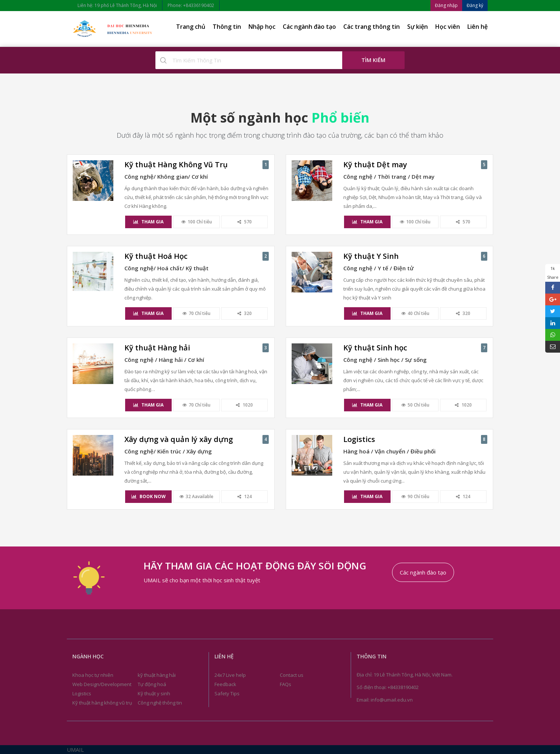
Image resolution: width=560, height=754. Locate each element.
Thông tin (227, 27)
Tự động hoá (152, 684)
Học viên (448, 27)
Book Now (149, 496)
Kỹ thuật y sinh (154, 693)
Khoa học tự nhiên (93, 675)
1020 (244, 405)
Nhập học (262, 27)
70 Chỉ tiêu (196, 313)
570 (245, 222)
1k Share (553, 273)
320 (245, 313)
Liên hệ (477, 27)
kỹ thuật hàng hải (157, 675)
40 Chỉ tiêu (415, 313)
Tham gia (148, 222)
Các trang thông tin (372, 27)
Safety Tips (227, 693)
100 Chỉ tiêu (197, 222)
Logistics (82, 693)
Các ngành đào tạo (309, 27)
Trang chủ (191, 27)
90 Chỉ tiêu (415, 496)
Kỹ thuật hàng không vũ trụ (102, 703)
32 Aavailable (196, 496)
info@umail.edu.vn (392, 700)
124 (245, 496)
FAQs (286, 684)
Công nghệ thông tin (160, 703)
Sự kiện (418, 27)
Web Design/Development (102, 684)
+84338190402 (403, 687)
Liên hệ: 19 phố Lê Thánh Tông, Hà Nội (117, 5)
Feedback (225, 684)
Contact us (292, 675)
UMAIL (75, 750)
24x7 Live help (230, 675)
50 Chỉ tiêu (415, 405)
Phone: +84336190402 (191, 5)
